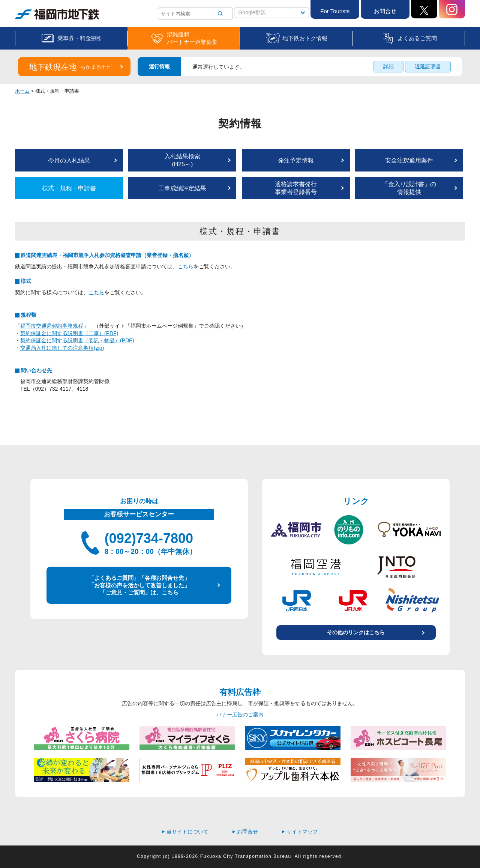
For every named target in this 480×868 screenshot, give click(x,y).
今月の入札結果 (69, 160)
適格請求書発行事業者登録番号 (296, 188)
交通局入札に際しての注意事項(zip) (62, 348)
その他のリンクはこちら (356, 632)
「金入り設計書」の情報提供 (409, 188)
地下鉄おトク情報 (305, 38)
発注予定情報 (296, 160)
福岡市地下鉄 (57, 14)
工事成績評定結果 (182, 188)
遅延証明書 (428, 66)
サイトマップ (300, 832)
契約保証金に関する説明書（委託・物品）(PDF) (77, 340)
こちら (186, 266)
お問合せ (385, 11)
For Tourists (335, 11)
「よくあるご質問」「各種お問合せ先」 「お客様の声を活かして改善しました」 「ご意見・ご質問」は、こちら (139, 585)
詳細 (388, 66)
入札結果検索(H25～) (182, 160)
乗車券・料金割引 (80, 38)
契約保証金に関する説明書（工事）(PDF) (69, 333)
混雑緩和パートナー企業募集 (192, 38)
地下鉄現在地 (70, 67)
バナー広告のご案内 (240, 715)
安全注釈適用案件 (409, 160)
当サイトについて (185, 832)
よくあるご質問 (417, 38)
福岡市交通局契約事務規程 (52, 326)
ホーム (22, 91)
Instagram (452, 9)
